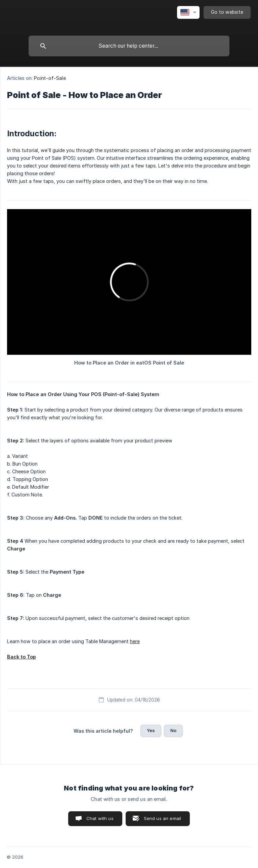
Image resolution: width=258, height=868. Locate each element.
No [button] (173, 730)
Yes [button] (151, 730)
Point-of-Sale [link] (50, 78)
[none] (188, 12)
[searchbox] (129, 46)
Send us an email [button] (162, 818)
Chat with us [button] (100, 818)
